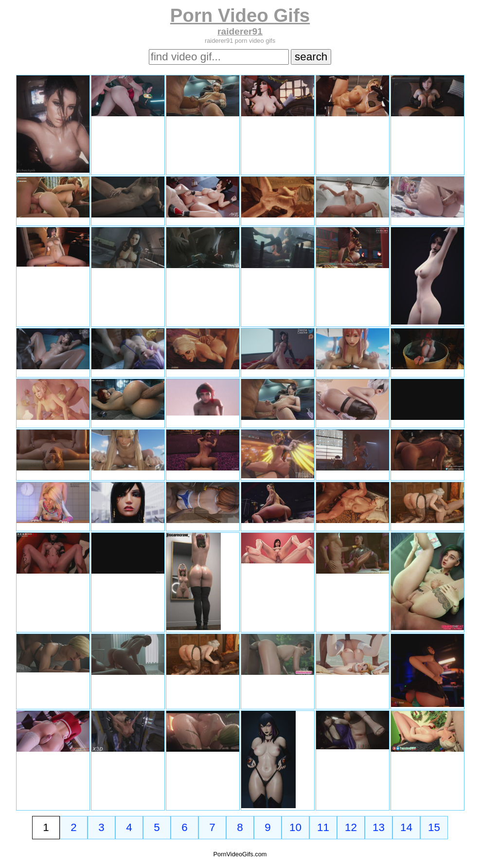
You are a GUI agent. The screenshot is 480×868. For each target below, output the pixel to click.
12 (351, 827)
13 (379, 827)
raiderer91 (240, 31)
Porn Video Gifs (240, 15)
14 (406, 827)
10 (295, 827)
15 (434, 827)
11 (323, 827)
